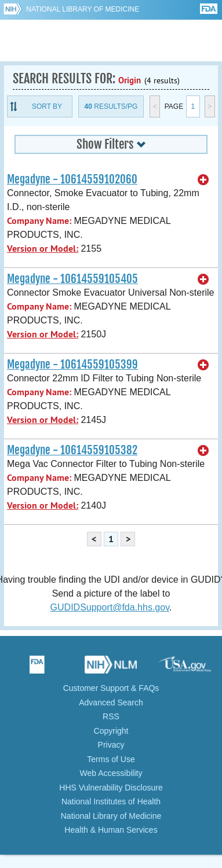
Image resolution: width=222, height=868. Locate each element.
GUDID (111, 41)
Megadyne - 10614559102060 (72, 179)
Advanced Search (111, 703)
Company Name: (39, 221)
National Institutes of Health (111, 801)
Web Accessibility (111, 773)
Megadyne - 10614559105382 (72, 450)
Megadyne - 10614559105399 (72, 365)
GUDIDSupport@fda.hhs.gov (110, 607)
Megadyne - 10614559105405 (72, 279)
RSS (111, 716)
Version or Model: (43, 249)
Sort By (47, 106)
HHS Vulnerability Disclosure (111, 788)
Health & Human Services (111, 830)
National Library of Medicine (83, 9)
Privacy (111, 745)
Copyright (111, 731)
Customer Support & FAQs (111, 688)
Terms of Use (111, 759)
